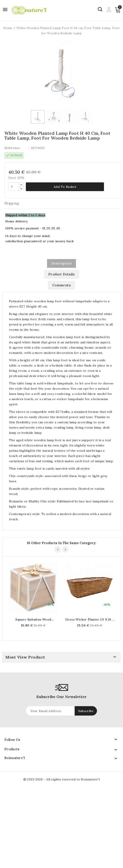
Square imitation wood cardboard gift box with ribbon (33, 619)
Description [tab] (61, 263)
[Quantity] (14, 187)
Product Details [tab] (61, 274)
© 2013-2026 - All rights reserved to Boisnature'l (62, 779)
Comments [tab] (61, 285)
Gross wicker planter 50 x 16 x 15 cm (90, 619)
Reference (12, 148)
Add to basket (65, 187)
